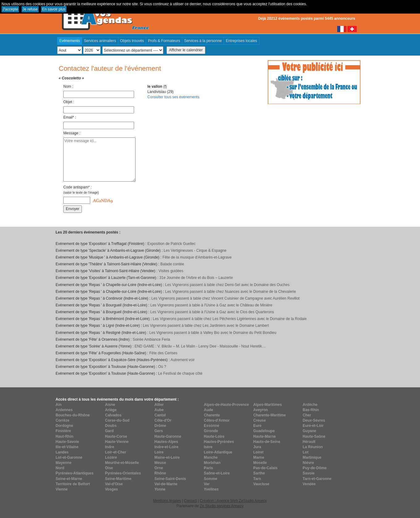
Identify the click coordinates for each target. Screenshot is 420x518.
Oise (109, 468)
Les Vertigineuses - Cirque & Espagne (195, 251)
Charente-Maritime (269, 415)
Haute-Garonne (168, 436)
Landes (62, 452)
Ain (59, 405)
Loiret (258, 452)
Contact (190, 501)
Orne (159, 468)
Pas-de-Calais (265, 468)
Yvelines (211, 489)
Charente (212, 415)
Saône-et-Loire (217, 473)
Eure (257, 426)
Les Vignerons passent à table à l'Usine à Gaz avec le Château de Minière (211, 305)
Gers (159, 431)
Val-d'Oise (114, 484)
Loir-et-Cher (116, 452)
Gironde (211, 431)
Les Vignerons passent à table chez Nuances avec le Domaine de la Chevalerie (231, 292)
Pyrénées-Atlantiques (75, 473)
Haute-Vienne (117, 442)
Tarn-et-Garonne (317, 479)
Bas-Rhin (311, 410)
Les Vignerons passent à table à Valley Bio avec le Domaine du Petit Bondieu (213, 333)
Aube (159, 410)
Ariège (111, 410)
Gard (109, 431)
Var (207, 484)
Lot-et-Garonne (69, 457)
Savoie (309, 473)
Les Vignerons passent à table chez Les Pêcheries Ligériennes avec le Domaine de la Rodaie (230, 319)
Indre (109, 447)
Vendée (309, 484)
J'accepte (10, 9)
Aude (208, 410)
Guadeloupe (264, 431)
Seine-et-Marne (69, 479)
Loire (159, 452)
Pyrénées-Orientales (123, 473)
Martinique (312, 457)
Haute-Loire (214, 436)
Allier (159, 405)
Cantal (160, 415)
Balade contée (172, 264)
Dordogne (64, 426)
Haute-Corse (116, 436)
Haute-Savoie (67, 442)
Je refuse (30, 9)
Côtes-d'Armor (217, 420)
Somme (210, 479)
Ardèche (310, 405)
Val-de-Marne (166, 484)
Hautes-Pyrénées (219, 442)
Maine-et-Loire (167, 457)
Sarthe (259, 473)
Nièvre (308, 463)
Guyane (309, 431)
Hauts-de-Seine (267, 442)
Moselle (260, 463)
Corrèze (63, 420)
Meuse (160, 463)
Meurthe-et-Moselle (122, 463)
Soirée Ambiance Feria (151, 339)
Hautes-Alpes (166, 442)
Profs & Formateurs (164, 41)
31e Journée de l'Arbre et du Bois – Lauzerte (196, 278)
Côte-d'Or (163, 420)
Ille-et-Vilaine (67, 447)
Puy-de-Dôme (315, 468)
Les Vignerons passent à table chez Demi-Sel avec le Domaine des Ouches (227, 285)
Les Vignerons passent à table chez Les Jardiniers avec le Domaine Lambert (206, 326)
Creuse (260, 420)
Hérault (309, 442)
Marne (259, 457)
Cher (307, 415)
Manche (211, 457)
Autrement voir (183, 360)
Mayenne (63, 463)
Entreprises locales (241, 41)
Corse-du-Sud (117, 420)
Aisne (110, 405)
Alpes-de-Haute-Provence (226, 405)
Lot (306, 452)
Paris (208, 468)
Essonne (212, 426)
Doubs (111, 426)
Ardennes (64, 410)
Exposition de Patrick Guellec (171, 244)
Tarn (257, 479)
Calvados (113, 415)
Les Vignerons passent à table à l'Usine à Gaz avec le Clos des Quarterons (212, 312)
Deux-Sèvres (314, 420)
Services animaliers (100, 41)
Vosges (111, 489)
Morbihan (212, 463)
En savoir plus (54, 9)
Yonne (160, 489)
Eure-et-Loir (313, 426)
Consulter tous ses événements (173, 97)
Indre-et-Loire (166, 447)
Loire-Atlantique (218, 452)
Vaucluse (261, 484)
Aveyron (261, 410)
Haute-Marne (265, 436)
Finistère (63, 431)
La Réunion (313, 447)
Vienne (62, 489)
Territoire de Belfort (73, 484)
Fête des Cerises (163, 353)
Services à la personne (203, 41)
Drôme (160, 426)
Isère (208, 447)
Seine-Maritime (118, 479)
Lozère (111, 457)
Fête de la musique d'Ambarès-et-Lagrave (197, 257)
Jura (257, 447)
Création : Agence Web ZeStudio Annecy (233, 501)
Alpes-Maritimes (268, 405)
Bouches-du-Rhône (73, 415)
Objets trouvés (132, 41)
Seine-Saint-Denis (170, 479)
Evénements (70, 41)
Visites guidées (171, 271)
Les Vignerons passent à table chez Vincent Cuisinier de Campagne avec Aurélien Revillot (225, 298)
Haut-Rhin (64, 436)
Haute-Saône (314, 436)
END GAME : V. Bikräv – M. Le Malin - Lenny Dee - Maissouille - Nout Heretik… (200, 346)
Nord (60, 468)
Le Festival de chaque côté (180, 373)
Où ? (162, 367)
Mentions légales (167, 501)
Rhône (160, 473)
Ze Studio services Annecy (222, 506)
